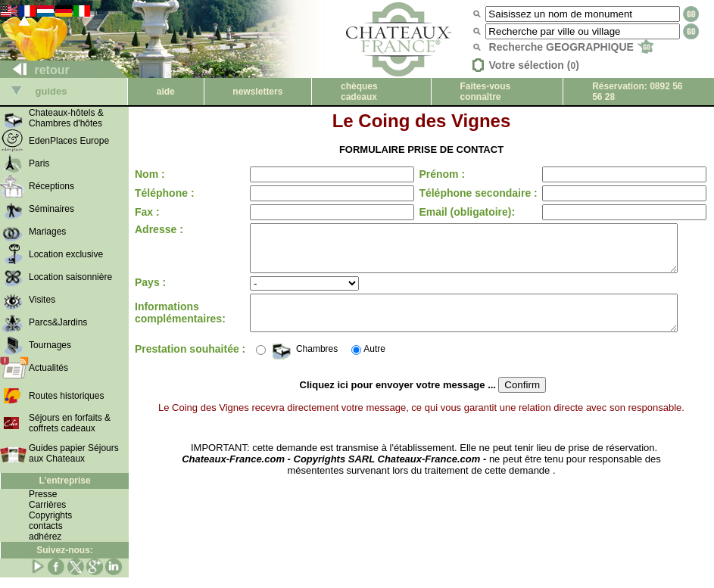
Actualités (48, 368)
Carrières (47, 505)
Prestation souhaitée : (163, 365)
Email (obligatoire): (454, 212)
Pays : (150, 291)
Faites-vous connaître (486, 92)
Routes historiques (66, 396)
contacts (46, 526)
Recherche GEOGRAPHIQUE (571, 47)
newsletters (257, 92)
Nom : (150, 174)
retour (35, 70)
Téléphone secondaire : (465, 193)
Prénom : (429, 174)
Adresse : (159, 229)
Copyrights (50, 515)
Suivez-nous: (65, 550)
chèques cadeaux (359, 92)
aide (166, 92)
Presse (43, 494)
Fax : (147, 212)
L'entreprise (64, 481)
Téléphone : (165, 193)
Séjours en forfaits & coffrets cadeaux (70, 423)
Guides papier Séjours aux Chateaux (74, 453)
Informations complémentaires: (180, 325)
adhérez (45, 537)
